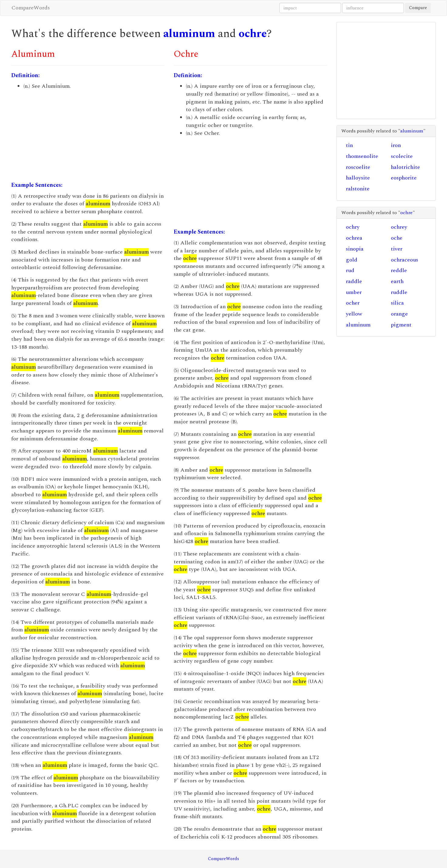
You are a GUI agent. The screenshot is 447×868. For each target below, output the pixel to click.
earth (397, 281)
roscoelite (358, 167)
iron (396, 145)
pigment (401, 325)
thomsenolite (362, 156)
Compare (418, 8)
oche (397, 238)
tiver (397, 249)
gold (352, 260)
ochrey (399, 227)
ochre (253, 34)
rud (350, 270)
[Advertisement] (88, 136)
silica (397, 303)
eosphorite (404, 178)
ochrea (354, 238)
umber (354, 292)
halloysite (358, 178)
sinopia (355, 249)
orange (399, 314)
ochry (353, 227)
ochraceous (404, 260)
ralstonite (358, 189)
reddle (399, 270)
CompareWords (31, 8)
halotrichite (405, 167)
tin (349, 145)
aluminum (189, 34)
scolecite (402, 156)
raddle (354, 281)
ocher (353, 303)
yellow (354, 314)
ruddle (399, 292)
